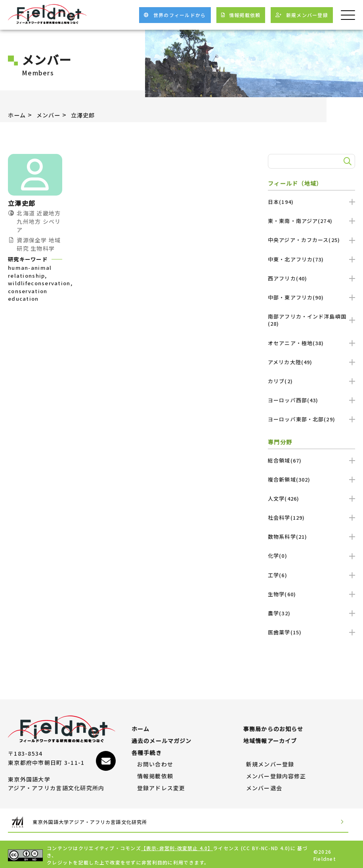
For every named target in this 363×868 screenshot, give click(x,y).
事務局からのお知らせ (274, 725)
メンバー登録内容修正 (276, 773)
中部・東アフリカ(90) (311, 297)
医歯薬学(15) (311, 632)
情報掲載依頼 (155, 773)
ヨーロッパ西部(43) (311, 400)
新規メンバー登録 (270, 761)
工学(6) (311, 575)
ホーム (18, 115)
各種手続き (147, 749)
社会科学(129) (311, 518)
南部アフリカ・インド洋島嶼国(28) (311, 320)
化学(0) (311, 556)
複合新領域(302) (311, 479)
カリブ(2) (311, 381)
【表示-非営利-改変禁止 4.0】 (178, 846)
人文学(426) (311, 498)
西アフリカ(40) (311, 278)
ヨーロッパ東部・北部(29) (311, 419)
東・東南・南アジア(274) (311, 221)
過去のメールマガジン (162, 737)
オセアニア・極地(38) (311, 343)
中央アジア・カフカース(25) (311, 240)
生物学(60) (311, 594)
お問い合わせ (155, 761)
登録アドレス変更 (161, 784)
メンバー (53, 115)
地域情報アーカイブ (270, 737)
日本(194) (311, 202)
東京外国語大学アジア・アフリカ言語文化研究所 (91, 819)
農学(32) (311, 613)
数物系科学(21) (311, 537)
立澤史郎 (91, 115)
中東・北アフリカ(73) (311, 259)
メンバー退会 (264, 784)
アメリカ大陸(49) (311, 362)
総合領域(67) (311, 460)
